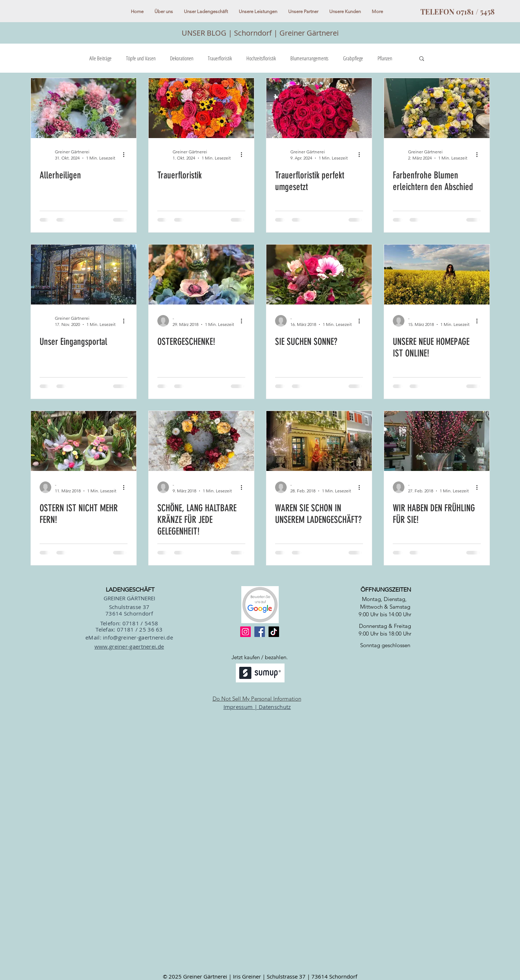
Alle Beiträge (100, 58)
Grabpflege (353, 58)
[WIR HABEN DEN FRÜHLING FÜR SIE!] (437, 441)
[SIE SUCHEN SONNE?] (319, 275)
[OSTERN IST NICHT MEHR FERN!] (84, 441)
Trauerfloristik (220, 58)
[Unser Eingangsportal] (84, 275)
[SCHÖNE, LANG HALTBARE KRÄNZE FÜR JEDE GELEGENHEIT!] (201, 441)
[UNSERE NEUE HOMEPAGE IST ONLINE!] (437, 275)
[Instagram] (245, 632)
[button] (422, 59)
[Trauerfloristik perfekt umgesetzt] (319, 108)
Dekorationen (182, 58)
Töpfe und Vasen (141, 58)
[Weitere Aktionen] (126, 154)
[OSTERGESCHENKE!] (201, 275)
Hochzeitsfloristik (261, 58)
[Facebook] (260, 632)
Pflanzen (385, 58)
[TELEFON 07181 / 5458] (458, 12)
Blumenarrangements (309, 58)
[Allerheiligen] (84, 108)
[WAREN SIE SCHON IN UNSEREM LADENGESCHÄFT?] (319, 441)
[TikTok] (274, 632)
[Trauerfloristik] (201, 108)
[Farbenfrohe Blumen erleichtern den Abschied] (437, 108)
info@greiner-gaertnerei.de (138, 637)
